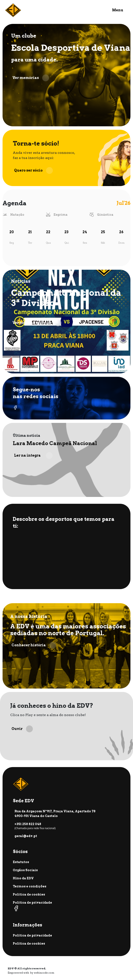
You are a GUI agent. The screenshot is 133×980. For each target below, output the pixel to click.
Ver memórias (31, 78)
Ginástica (105, 215)
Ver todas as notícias (37, 323)
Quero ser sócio (33, 170)
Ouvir (22, 729)
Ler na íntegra (33, 456)
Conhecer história (34, 645)
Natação (17, 215)
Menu (118, 10)
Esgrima (61, 215)
